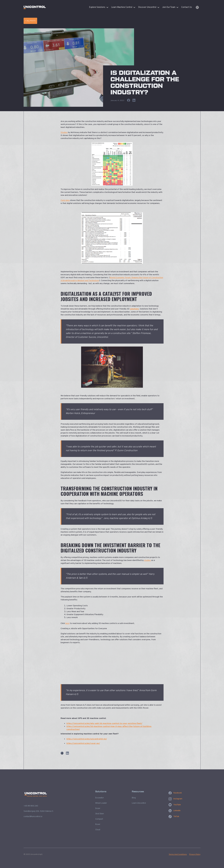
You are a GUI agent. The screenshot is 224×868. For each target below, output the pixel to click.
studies (147, 560)
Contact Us (187, 7)
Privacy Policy (195, 854)
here (67, 623)
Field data (65, 200)
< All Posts (30, 21)
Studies (64, 133)
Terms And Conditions (178, 854)
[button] (100, 7)
